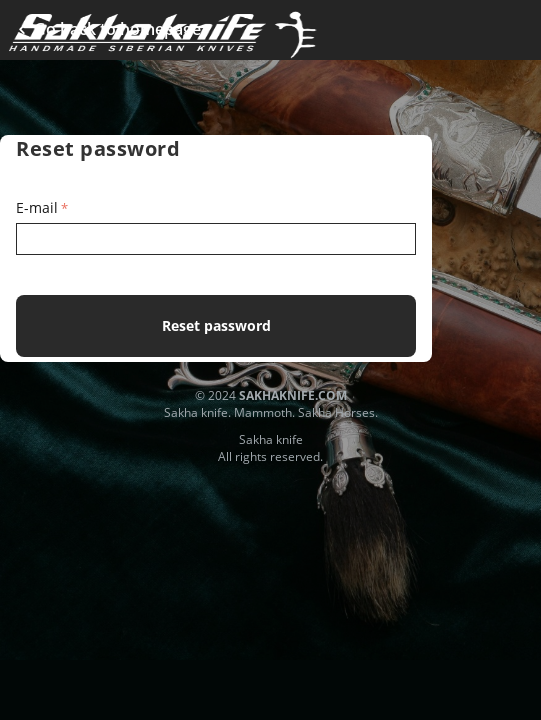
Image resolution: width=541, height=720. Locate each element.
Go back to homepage (112, 29)
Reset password (216, 325)
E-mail (37, 207)
